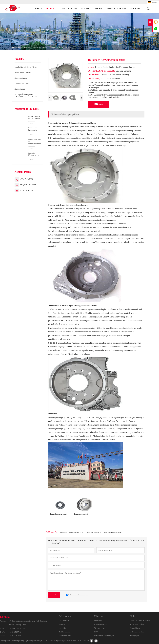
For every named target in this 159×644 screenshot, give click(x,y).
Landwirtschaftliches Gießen (26, 67)
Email (99, 104)
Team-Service (64, 624)
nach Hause (17, 48)
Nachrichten (69, 9)
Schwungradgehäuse (94, 532)
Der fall (86, 9)
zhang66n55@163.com (28, 185)
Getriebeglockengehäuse (113, 532)
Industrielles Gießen (23, 72)
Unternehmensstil (100, 624)
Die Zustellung (64, 620)
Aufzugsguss (20, 89)
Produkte (52, 9)
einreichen (54, 595)
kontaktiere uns (116, 9)
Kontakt (5, 617)
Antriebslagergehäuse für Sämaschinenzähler (34, 142)
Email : (3, 628)
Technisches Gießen (40, 48)
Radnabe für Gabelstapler (33, 129)
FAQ (96, 632)
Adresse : (3, 621)
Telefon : (3, 632)
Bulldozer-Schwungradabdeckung (71, 532)
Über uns (135, 9)
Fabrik (98, 9)
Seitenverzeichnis (65, 636)
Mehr (32, 123)
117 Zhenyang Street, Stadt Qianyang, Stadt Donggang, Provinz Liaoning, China (28, 623)
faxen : (2, 636)
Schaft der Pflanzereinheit (33, 154)
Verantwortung (99, 628)
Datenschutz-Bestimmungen (104, 636)
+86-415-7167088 (26, 179)
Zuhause (37, 9)
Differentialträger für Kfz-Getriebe (34, 118)
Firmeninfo (98, 620)
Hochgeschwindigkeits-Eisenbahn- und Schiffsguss (26, 95)
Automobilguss (21, 78)
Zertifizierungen (65, 632)
